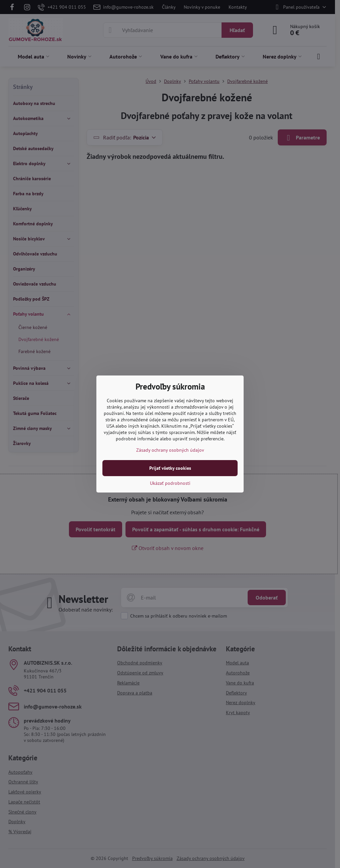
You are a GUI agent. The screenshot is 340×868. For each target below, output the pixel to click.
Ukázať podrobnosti (170, 483)
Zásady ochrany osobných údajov (170, 450)
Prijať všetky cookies (170, 468)
